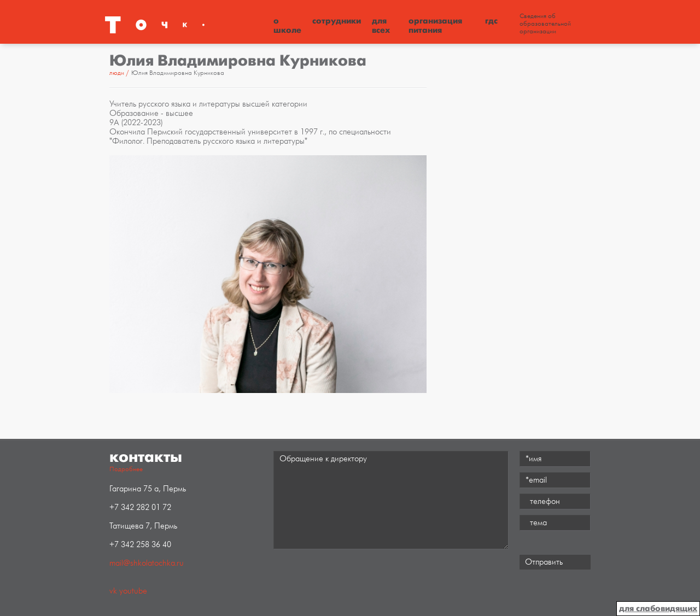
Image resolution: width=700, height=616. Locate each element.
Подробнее (126, 469)
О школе (287, 25)
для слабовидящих (658, 608)
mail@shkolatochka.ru (147, 563)
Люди (117, 73)
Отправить (544, 562)
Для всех (381, 25)
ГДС (491, 21)
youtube (133, 591)
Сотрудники (337, 21)
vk (113, 591)
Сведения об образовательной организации (545, 24)
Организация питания (435, 25)
